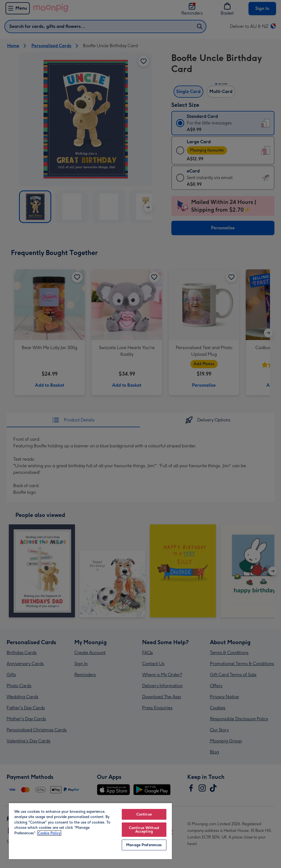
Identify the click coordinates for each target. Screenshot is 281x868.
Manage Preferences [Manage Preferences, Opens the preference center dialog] (144, 845)
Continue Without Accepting (144, 830)
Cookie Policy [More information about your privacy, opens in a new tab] (49, 833)
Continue (144, 814)
